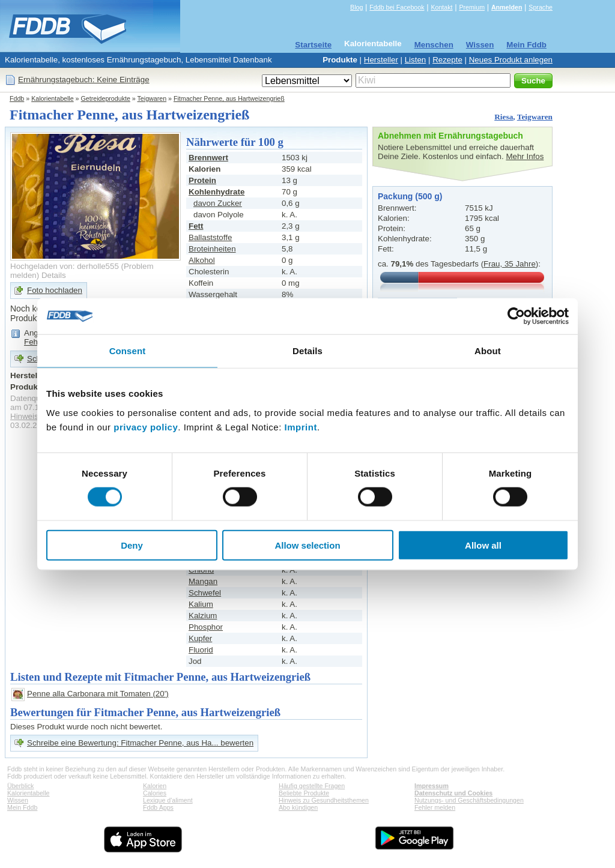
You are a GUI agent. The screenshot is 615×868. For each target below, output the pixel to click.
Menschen (434, 45)
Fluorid (201, 650)
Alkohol (202, 260)
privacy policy (146, 426)
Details (54, 275)
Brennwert (208, 158)
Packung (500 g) (410, 196)
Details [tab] (307, 351)
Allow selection (307, 545)
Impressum (432, 786)
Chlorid (201, 570)
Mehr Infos (525, 156)
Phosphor (206, 627)
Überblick (20, 786)
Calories (155, 793)
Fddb (17, 98)
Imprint (301, 426)
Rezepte (447, 60)
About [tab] (488, 351)
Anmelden (507, 7)
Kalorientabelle (373, 44)
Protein (202, 180)
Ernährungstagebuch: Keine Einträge (84, 80)
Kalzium (203, 616)
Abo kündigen (298, 807)
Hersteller (381, 60)
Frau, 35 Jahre (510, 264)
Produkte (340, 60)
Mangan (203, 581)
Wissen (480, 45)
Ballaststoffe (210, 237)
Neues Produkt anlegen (511, 60)
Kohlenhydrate (217, 192)
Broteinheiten (212, 249)
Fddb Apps (158, 807)
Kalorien (155, 786)
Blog (356, 7)
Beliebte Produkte (304, 793)
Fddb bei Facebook (397, 7)
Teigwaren (152, 98)
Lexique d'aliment (168, 800)
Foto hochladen (55, 290)
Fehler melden (435, 807)
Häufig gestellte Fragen (312, 786)
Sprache (541, 7)
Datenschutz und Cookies (453, 793)
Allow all (483, 545)
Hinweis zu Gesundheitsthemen (324, 800)
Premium (472, 7)
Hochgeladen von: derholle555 (65, 266)
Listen (416, 60)
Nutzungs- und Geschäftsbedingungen (469, 800)
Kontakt (441, 7)
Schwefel (205, 593)
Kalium (201, 604)
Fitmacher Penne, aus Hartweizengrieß (229, 98)
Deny (132, 545)
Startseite (313, 45)
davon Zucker (218, 203)
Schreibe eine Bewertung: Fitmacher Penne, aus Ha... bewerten (140, 743)
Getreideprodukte (106, 98)
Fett (196, 226)
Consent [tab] (128, 351)
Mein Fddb (526, 45)
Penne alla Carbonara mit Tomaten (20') (98, 694)
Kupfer (200, 638)
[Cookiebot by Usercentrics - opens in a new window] (516, 316)
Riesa (504, 117)
